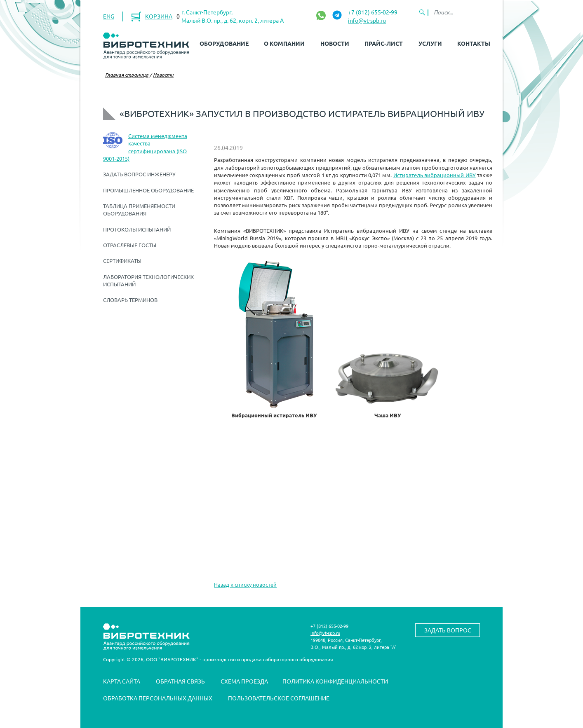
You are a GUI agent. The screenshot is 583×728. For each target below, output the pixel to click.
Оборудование (224, 43)
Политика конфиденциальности (335, 681)
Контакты (474, 43)
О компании (284, 43)
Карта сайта (122, 681)
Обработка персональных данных (158, 698)
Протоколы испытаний (137, 229)
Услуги (430, 43)
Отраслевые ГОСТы (130, 245)
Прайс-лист (384, 43)
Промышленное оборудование (148, 190)
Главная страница (127, 75)
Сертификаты (122, 261)
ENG (109, 16)
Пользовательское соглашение (279, 698)
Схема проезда (244, 681)
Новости (335, 43)
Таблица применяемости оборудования (139, 210)
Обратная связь (180, 681)
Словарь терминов (130, 300)
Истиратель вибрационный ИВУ (435, 175)
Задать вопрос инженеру (139, 174)
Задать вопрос (448, 630)
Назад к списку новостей (245, 584)
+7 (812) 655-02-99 (373, 12)
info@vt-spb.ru (367, 20)
